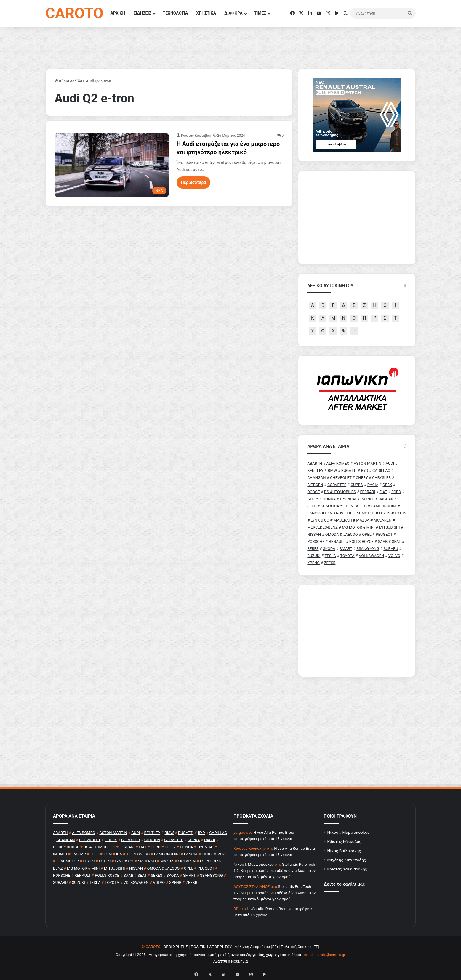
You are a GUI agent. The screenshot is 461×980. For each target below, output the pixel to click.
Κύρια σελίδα (68, 81)
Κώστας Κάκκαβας (196, 136)
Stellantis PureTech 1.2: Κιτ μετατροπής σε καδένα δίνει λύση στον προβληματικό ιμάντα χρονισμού (274, 871)
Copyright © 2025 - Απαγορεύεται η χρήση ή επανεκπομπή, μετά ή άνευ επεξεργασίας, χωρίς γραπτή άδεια (208, 955)
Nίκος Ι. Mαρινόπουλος (254, 864)
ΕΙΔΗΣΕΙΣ (142, 13)
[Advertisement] (357, 631)
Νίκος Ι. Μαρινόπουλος (349, 832)
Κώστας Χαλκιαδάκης (347, 869)
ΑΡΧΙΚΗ (118, 13)
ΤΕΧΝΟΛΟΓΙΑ (175, 13)
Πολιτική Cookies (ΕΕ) (300, 947)
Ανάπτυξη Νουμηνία (231, 961)
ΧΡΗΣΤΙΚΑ (206, 13)
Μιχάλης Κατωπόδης (347, 860)
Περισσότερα (194, 182)
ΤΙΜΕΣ (260, 13)
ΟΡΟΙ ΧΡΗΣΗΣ (176, 947)
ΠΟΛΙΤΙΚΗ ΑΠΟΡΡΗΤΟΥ (211, 947)
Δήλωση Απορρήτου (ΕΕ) (256, 947)
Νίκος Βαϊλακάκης (344, 851)
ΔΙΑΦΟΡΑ (233, 13)
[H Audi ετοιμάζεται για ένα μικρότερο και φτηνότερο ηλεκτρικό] (112, 165)
